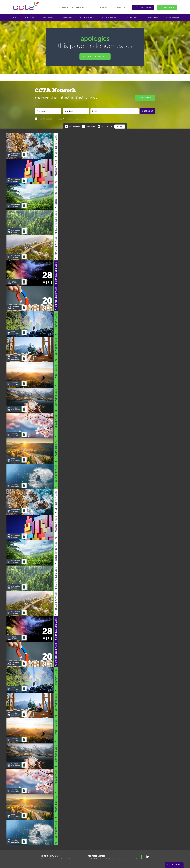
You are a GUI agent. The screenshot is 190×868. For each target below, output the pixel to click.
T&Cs (62, 859)
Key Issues (67, 17)
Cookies (69, 859)
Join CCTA (29, 17)
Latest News (152, 17)
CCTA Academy (145, 8)
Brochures (91, 126)
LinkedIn (77, 859)
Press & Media (101, 8)
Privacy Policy (62, 119)
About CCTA (82, 8)
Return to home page (95, 56)
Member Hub (169, 8)
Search (64, 8)
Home (13, 17)
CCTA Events (133, 17)
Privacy (56, 859)
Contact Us (120, 8)
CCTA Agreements (110, 17)
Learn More (145, 98)
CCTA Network (173, 17)
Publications (107, 126)
